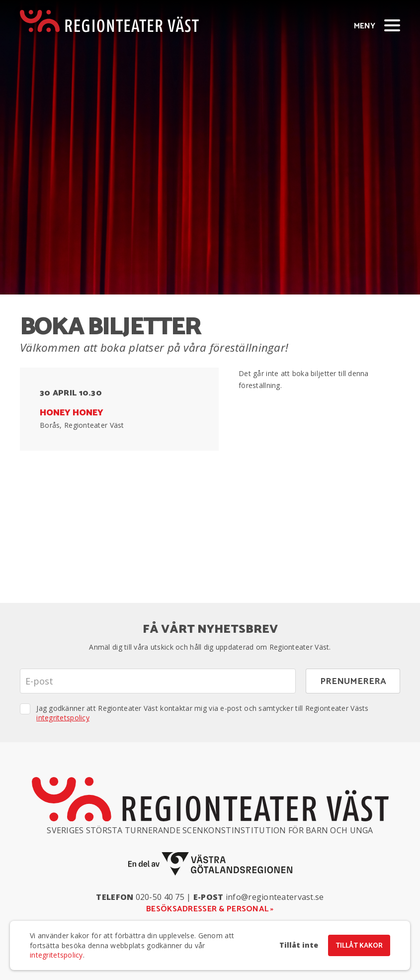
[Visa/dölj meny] (392, 25)
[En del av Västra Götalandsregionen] (210, 864)
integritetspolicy (63, 718)
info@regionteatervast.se (275, 897)
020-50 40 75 (160, 897)
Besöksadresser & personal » (210, 909)
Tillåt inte (299, 945)
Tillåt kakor (359, 946)
